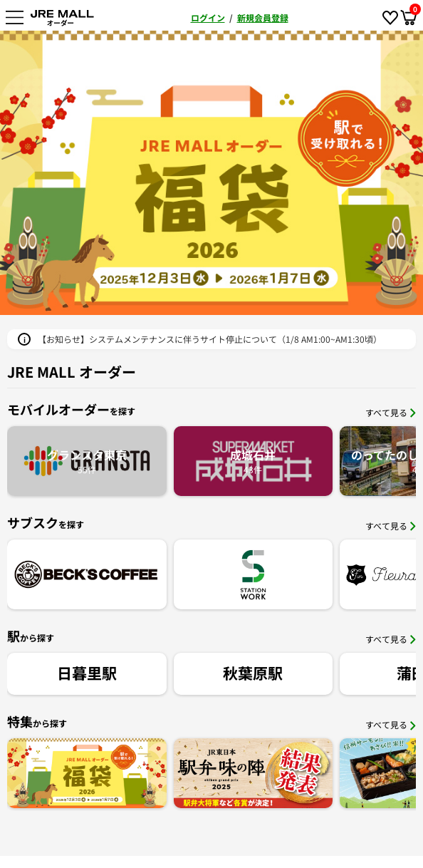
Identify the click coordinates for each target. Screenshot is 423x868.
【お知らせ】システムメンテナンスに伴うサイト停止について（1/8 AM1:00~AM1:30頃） (210, 339)
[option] (211, 173)
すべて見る (391, 412)
